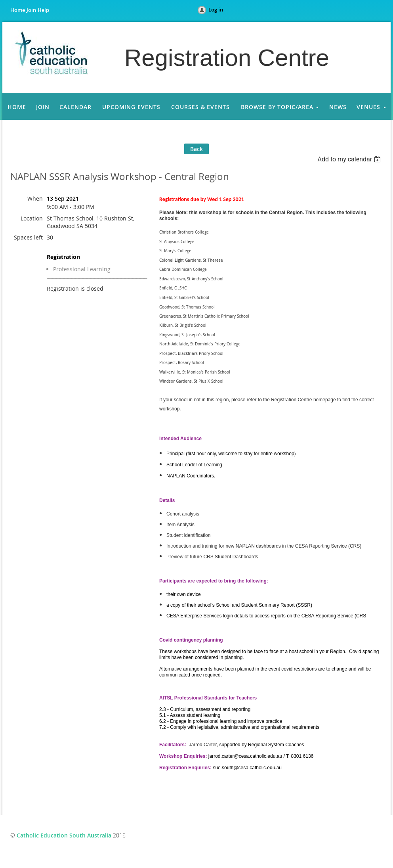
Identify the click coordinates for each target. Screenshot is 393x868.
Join (31, 10)
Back (196, 149)
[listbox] (350, 159)
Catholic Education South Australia (64, 835)
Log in (216, 10)
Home (18, 10)
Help (43, 10)
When (35, 198)
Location (32, 218)
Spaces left (28, 237)
